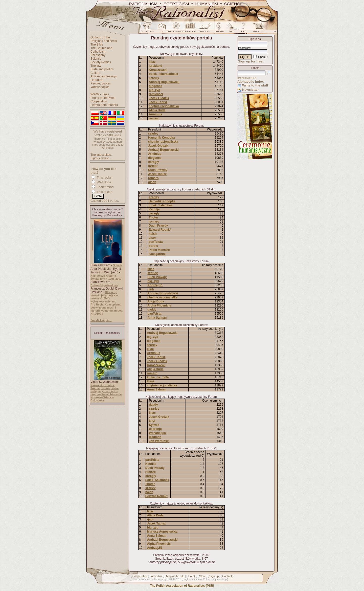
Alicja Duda (157, 110)
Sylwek (154, 425)
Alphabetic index (251, 82)
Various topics (100, 87)
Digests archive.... (101, 158)
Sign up (214, 576)
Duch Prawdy (158, 170)
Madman (155, 437)
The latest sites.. (101, 155)
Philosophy (98, 55)
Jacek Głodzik (159, 98)
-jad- (151, 289)
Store (202, 576)
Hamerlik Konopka (161, 138)
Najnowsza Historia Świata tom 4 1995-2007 (106, 277)
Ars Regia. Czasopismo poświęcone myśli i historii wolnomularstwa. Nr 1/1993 (107, 309)
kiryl (152, 421)
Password (244, 48)
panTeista (156, 242)
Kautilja (154, 209)
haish (153, 234)
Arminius (155, 114)
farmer (153, 166)
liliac (152, 62)
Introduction (247, 78)
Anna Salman (157, 318)
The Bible (97, 45)
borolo (153, 246)
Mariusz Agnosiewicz (162, 532)
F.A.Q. (192, 576)
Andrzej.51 (155, 285)
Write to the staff (255, 85)
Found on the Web (103, 98)
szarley (154, 78)
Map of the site (175, 576)
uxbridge (155, 429)
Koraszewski (158, 70)
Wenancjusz (158, 433)
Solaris (118, 265)
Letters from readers (104, 105)
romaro (154, 118)
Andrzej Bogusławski (164, 82)
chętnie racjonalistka (164, 106)
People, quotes (101, 83)
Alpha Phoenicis (159, 305)
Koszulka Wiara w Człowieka (102, 399)
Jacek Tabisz (158, 102)
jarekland (156, 66)
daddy (152, 310)
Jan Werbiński (159, 441)
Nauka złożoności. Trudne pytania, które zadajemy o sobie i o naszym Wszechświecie (106, 390)
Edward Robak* (160, 230)
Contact (227, 576)
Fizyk (151, 381)
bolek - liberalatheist (164, 74)
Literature (97, 80)
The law (96, 66)
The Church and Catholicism (101, 50)
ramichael (156, 94)
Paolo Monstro (159, 250)
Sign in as (255, 39)
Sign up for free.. (251, 61)
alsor (152, 238)
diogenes (156, 86)
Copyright (162, 579)
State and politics (102, 69)
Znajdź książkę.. (101, 320)
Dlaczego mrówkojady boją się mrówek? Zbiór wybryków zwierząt (104, 297)
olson (152, 182)
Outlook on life (100, 37)
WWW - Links (100, 94)
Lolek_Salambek (161, 205)
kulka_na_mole (158, 377)
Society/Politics (101, 62)
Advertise (157, 576)
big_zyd (155, 90)
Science (96, 59)
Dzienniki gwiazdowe (104, 285)
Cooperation (99, 101)
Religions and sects (104, 41)
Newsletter (251, 90)
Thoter (153, 217)
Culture (95, 73)
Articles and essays (104, 76)
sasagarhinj (157, 254)
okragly (154, 162)
